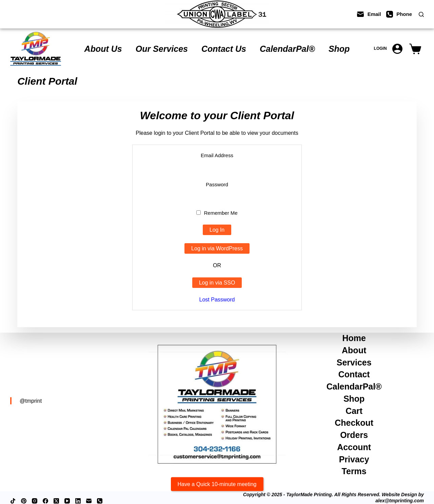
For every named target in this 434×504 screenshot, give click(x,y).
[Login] (388, 49)
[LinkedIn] (78, 501)
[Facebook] (45, 501)
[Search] (421, 14)
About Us (103, 49)
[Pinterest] (24, 501)
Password (217, 184)
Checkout (354, 423)
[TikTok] (13, 501)
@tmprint (31, 401)
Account (354, 447)
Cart (354, 411)
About (354, 350)
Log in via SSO (217, 283)
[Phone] (399, 14)
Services (354, 362)
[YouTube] (67, 501)
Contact (354, 374)
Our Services (162, 49)
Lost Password (217, 300)
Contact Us (224, 49)
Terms (354, 471)
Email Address (217, 155)
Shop (339, 49)
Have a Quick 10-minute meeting (217, 484)
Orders (354, 435)
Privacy (354, 459)
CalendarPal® (287, 49)
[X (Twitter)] (56, 501)
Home (354, 338)
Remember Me (217, 213)
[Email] (369, 14)
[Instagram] (35, 501)
